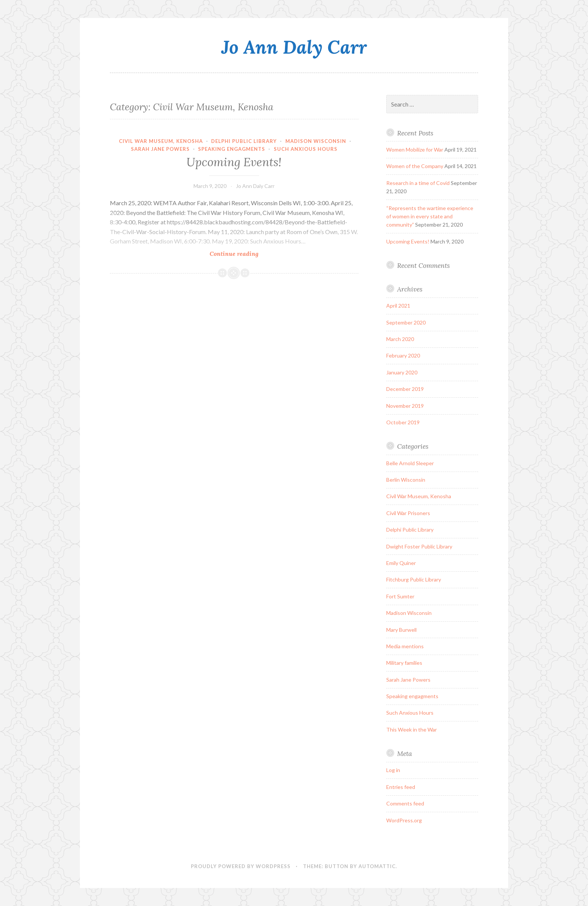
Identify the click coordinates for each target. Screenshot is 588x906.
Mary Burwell (401, 630)
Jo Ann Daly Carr (294, 47)
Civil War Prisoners (408, 513)
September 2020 (406, 322)
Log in (393, 770)
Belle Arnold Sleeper (410, 463)
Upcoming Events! (234, 162)
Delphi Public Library (244, 141)
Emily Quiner (401, 563)
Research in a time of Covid (418, 183)
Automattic (377, 866)
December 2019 (405, 389)
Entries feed (401, 787)
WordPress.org (404, 820)
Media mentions (405, 646)
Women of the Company (415, 166)
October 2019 (403, 422)
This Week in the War (412, 729)
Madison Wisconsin (316, 141)
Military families (404, 663)
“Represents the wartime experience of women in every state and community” (430, 216)
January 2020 (402, 372)
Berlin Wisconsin (406, 480)
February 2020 (403, 355)
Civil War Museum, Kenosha (161, 141)
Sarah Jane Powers (160, 149)
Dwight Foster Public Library (419, 546)
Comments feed (405, 803)
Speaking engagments (232, 149)
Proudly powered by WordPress (241, 866)
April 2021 (398, 306)
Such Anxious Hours (306, 149)
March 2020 (400, 339)
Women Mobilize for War (415, 149)
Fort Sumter (400, 596)
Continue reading (248, 253)
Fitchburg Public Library (414, 579)
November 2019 (405, 406)
